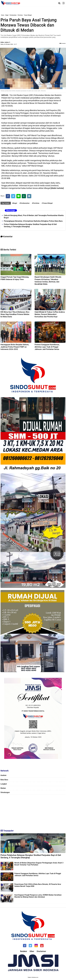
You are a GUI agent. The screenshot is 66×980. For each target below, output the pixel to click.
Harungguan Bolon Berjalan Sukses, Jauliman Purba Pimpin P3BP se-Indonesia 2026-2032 (15, 347)
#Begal (15, 203)
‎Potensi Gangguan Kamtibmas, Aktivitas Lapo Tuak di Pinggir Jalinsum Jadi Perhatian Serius (47, 347)
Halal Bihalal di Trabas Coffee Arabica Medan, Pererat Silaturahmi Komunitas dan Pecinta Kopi (50, 314)
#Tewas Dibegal (47, 203)
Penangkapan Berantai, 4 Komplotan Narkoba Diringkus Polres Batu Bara (33, 221)
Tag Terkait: (6, 203)
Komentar (63, 43)
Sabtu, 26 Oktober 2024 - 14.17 (9, 44)
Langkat (4, 784)
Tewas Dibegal (28, 15)
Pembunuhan (13, 15)
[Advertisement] (33, 811)
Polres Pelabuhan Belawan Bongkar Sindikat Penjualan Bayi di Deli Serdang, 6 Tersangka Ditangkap (31, 856)
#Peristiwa (36, 203)
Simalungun (5, 792)
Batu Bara (4, 780)
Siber (32, 951)
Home (3, 15)
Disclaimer (41, 951)
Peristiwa (20, 15)
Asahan (3, 775)
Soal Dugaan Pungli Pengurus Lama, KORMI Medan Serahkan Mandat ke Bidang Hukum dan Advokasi (38, 896)
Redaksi (24, 951)
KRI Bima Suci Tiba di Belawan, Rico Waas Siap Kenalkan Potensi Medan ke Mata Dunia (15, 314)
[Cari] (59, 3)
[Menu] (64, 3)
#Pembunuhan (24, 203)
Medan (3, 788)
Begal (7, 15)
